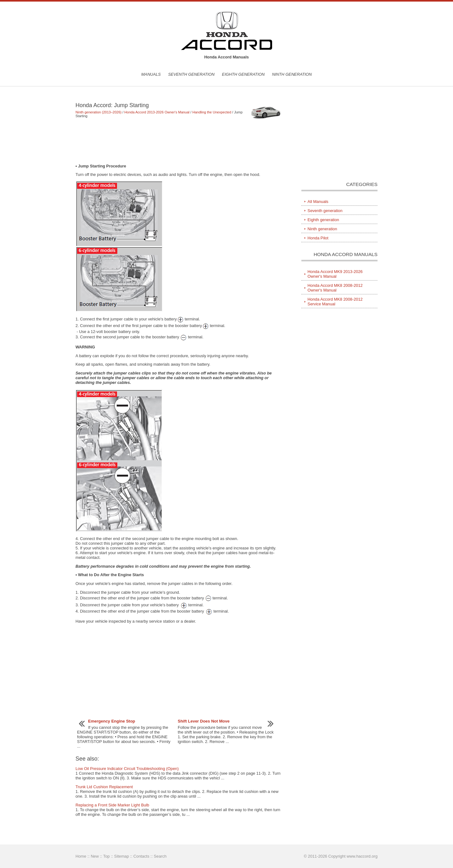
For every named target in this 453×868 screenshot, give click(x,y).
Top (106, 856)
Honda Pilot (318, 238)
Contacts (141, 856)
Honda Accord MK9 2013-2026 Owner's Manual (335, 274)
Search (160, 856)
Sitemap (122, 856)
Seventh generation (191, 74)
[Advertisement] (179, 141)
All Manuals (318, 202)
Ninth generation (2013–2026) (98, 112)
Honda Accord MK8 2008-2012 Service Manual (335, 302)
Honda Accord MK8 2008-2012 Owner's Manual (335, 288)
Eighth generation (243, 74)
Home (81, 856)
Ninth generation (292, 74)
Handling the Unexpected (212, 112)
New (95, 856)
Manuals (151, 74)
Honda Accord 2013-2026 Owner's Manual (157, 112)
